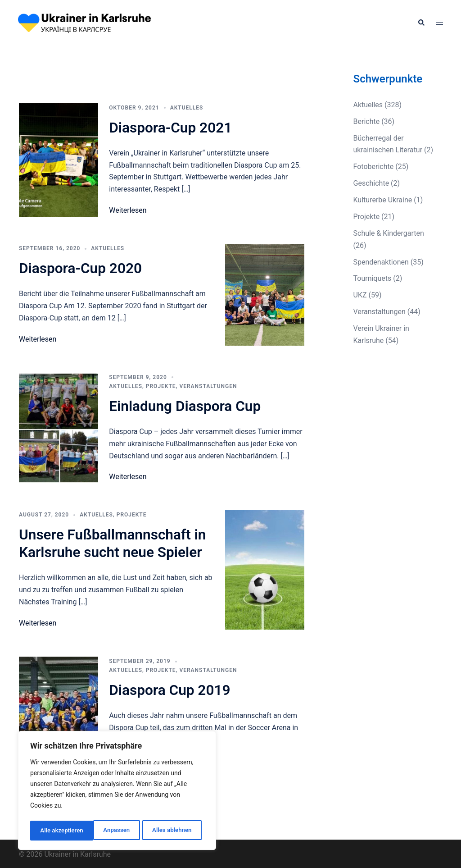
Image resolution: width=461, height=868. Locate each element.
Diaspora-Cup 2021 (171, 128)
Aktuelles (187, 108)
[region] (117, 792)
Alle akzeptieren (172, 831)
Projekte (161, 386)
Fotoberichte (374, 167)
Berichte (367, 121)
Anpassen (53, 831)
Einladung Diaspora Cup (186, 406)
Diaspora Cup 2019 (170, 689)
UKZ (360, 295)
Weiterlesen (128, 210)
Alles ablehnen (108, 831)
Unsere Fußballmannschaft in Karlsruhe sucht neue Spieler (114, 543)
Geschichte (371, 183)
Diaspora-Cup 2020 (81, 268)
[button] (421, 23)
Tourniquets (373, 278)
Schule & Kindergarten (389, 233)
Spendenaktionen (381, 262)
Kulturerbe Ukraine (383, 200)
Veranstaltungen (208, 386)
